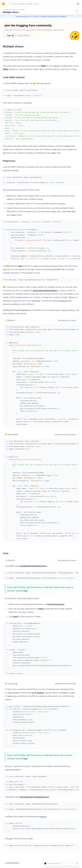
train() (15, 616)
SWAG (6, 69)
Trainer (41, 609)
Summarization (11, 863)
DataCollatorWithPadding (45, 290)
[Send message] (77, 863)
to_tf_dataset (38, 693)
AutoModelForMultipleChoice (33, 566)
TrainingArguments (55, 604)
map (20, 266)
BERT (44, 66)
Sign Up (10, 35)
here (25, 591)
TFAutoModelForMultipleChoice (34, 797)
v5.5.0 (55, 16)
